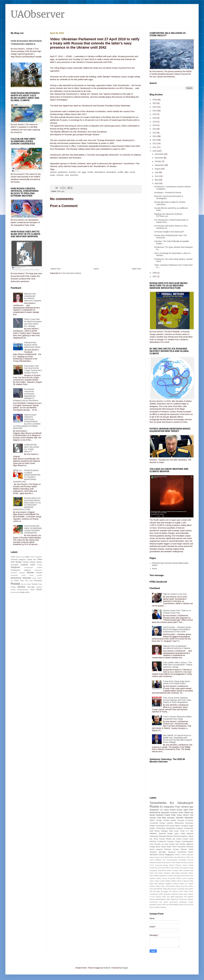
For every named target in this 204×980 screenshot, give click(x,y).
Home (96, 269)
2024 (155, 107)
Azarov (172, 826)
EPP (174, 863)
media (183, 834)
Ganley (177, 868)
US (161, 810)
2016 (155, 129)
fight (126, 172)
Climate (26, 562)
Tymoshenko (158, 803)
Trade (40, 584)
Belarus (170, 836)
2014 (155, 136)
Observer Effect (155, 886)
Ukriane (191, 894)
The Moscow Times (176, 891)
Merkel (152, 815)
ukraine (53, 172)
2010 (155, 151)
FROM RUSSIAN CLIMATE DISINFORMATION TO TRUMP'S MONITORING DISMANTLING (27, 476)
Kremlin (39, 573)
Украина (163, 907)
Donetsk (158, 863)
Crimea (185, 839)
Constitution (182, 860)
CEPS (32, 557)
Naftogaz (164, 831)
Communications (172, 860)
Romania (190, 847)
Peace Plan (19, 581)
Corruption (15, 565)
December (159, 154)
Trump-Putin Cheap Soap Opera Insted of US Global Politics (176, 682)
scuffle (120, 172)
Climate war (170, 839)
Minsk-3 (180, 881)
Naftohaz (161, 884)
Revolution (38, 581)
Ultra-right (31, 587)
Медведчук (169, 855)
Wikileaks (153, 834)
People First (180, 886)
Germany (171, 818)
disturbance (100, 172)
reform (164, 905)
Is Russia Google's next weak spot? (169, 232)
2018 (155, 125)
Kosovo (165, 878)
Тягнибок (157, 907)
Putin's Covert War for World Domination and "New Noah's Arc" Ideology (33, 323)
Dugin (191, 826)
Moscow (186, 881)
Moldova (160, 815)
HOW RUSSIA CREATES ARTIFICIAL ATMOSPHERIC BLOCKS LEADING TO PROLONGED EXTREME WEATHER (27, 422)
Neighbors (169, 884)
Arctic (13, 557)
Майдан (176, 905)
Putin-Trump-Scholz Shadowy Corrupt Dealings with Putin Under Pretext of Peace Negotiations (177, 700)
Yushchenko (182, 852)
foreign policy (24, 592)
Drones (168, 863)
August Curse (20, 557)
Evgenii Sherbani (175, 865)
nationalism (154, 855)
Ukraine (21, 587)
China (39, 559)
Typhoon (184, 849)
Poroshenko (181, 847)
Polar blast (29, 581)
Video (164, 897)
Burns (183, 857)
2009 (155, 273)
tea (168, 905)
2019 (155, 122)
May (157, 180)
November (159, 158)
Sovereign (181, 889)
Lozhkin (39, 575)
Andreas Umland (180, 855)
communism (183, 899)
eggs (84, 172)
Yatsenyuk (172, 852)
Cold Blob (161, 818)
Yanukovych (185, 803)
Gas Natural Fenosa (187, 868)
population (153, 905)
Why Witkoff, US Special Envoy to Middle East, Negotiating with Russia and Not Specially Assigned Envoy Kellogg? (177, 739)
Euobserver (162, 841)
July (157, 172)
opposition (165, 812)
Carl (164, 860)
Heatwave (167, 873)
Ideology (22, 573)
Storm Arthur (189, 889)
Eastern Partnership (157, 828)
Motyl (34, 578)
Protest (173, 810)
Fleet (59, 191)
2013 (155, 140)
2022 (155, 114)
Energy (40, 565)
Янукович (163, 836)
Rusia (170, 889)
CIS (192, 857)
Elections (153, 841)
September (160, 165)
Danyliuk (152, 863)
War (192, 831)
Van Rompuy (157, 897)
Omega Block (155, 847)
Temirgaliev (165, 891)
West (169, 899)
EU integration (167, 807)
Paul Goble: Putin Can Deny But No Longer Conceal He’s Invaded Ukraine (33, 369)
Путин (191, 905)
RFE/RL (160, 889)
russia (132, 172)
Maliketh (107, 968)
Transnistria (160, 826)
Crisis (191, 839)
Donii (164, 863)
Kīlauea (179, 878)
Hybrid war (189, 812)
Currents (190, 860)
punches (74, 175)
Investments (189, 828)
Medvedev (27, 578)
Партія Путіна (184, 905)
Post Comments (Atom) (71, 273)
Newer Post (55, 269)
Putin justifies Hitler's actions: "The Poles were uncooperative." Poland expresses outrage (178, 665)
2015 (155, 133)
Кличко (162, 855)
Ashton (152, 857)
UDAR (191, 849)
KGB (151, 831)
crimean (60, 175)
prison (159, 905)
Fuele (172, 868)
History (191, 873)
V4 (151, 897)
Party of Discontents (168, 886)
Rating (165, 889)
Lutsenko (170, 823)
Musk (151, 884)
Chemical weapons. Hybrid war (23, 560)
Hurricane (14, 573)
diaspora (190, 899)
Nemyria (176, 884)
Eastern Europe (181, 863)
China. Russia (159, 839)
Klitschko (30, 573)
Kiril (177, 844)
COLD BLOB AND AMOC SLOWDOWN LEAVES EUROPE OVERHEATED (33, 529)
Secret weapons (156, 849)
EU (172, 803)
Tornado (34, 584)
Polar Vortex (177, 815)
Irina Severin (170, 844)
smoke (90, 172)
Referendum (179, 823)
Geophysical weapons (21, 570)
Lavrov (185, 878)
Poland (167, 815)
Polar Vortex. (189, 886)
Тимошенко (154, 836)
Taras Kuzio (174, 831)
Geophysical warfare (33, 567)
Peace (163, 847)
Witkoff (32, 590)
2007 (155, 276)
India (182, 876)
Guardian (186, 870)
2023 (155, 111)
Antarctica (190, 855)
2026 (155, 100)
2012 (155, 144)
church (39, 589)
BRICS (167, 857)
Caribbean (38, 557)
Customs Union (28, 565)
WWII (172, 897)
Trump (13, 587)
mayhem (73, 172)
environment (15, 592)
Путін (151, 907)
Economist (159, 865)
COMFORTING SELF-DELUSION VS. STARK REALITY (32, 448)
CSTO (152, 860)
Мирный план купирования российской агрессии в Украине (33, 297)
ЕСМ (171, 905)
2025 (155, 103)
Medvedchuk (16, 578)
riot (79, 172)
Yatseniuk (162, 834)
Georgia (175, 870)
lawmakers (111, 172)
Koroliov (159, 878)
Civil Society (16, 562)
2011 (155, 147)
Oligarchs (190, 844)
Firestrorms (153, 868)
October (158, 161)
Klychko (152, 878)
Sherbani (168, 849)
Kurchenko (14, 575)
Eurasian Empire (174, 841)
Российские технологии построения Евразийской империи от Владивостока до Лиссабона (26, 395)
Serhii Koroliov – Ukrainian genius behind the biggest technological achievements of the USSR (177, 629)
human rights (182, 810)
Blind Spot (174, 857)
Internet (187, 876)
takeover (190, 834)
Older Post (136, 269)
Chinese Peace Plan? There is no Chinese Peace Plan (177, 612)
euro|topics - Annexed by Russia (168, 193)
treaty (53, 175)
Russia (15, 584)
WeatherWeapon (23, 590)
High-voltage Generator (179, 873)
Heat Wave (159, 873)
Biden (28, 557)
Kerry (191, 876)
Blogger (125, 968)
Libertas (191, 878)
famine (191, 852)
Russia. (175, 889)
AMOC (152, 820)
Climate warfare (36, 562)
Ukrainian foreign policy (179, 894)
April (157, 183)
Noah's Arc (184, 884)
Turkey (191, 891)
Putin (178, 807)
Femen (185, 865)
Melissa (174, 881)
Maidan (168, 881)
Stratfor (152, 826)
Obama (191, 884)
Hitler (151, 876)
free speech (164, 902)
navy (67, 175)
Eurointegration (188, 841)
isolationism (183, 902)
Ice (163, 844)
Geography (153, 870)
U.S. (187, 831)
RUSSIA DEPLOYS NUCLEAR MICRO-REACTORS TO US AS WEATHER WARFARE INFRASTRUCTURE (27, 504)
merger (191, 902)
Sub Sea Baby (26, 584)
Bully (179, 857)
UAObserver (38, 14)
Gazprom (15, 567)
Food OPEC (166, 868)
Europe (162, 823)
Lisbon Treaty (27, 575)
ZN (177, 899)
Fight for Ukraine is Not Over (175, 594)
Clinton (179, 839)
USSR (161, 894)
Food (159, 868)
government (174, 902)
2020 (155, 118)
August (158, 169)
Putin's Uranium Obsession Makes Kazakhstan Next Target (177, 718)
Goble (181, 870)
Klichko (157, 831)
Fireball (191, 865)
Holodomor (38, 570)
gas (63, 191)
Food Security (155, 844)
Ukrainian (153, 852)
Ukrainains (167, 894)
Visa (168, 897)
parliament (63, 172)
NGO (156, 884)
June (157, 176)
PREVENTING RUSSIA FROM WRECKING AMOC (32, 345)
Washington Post (181, 897)
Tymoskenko (154, 894)
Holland (156, 876)
